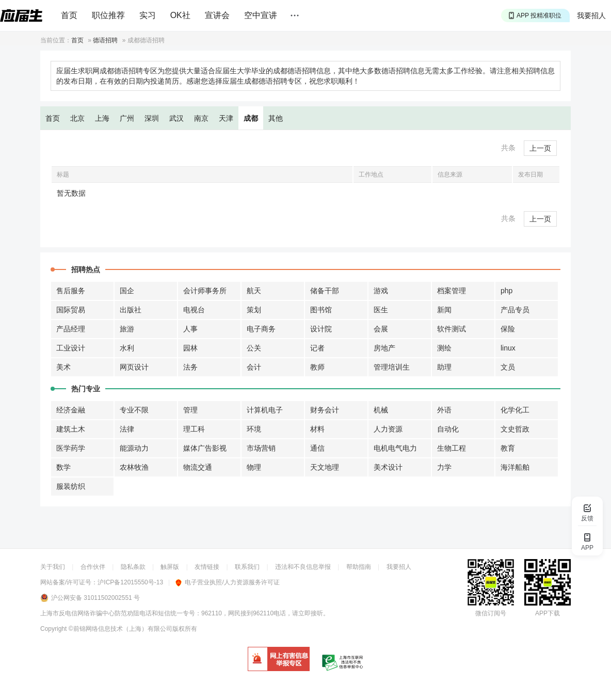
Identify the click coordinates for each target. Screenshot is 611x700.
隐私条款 (133, 567)
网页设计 (134, 367)
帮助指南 (359, 567)
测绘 (444, 348)
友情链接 (207, 567)
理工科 (194, 429)
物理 (254, 467)
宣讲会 (217, 15)
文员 (508, 367)
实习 (148, 15)
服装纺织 (71, 486)
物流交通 (198, 467)
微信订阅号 (491, 613)
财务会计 (325, 410)
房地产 (384, 348)
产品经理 (71, 329)
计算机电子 (265, 410)
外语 (444, 410)
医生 (381, 310)
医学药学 (71, 448)
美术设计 (388, 467)
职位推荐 (108, 15)
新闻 (444, 310)
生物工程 (452, 448)
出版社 (131, 310)
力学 (444, 467)
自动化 (448, 429)
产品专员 (515, 310)
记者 (317, 348)
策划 (254, 310)
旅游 (127, 329)
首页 (69, 15)
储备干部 (325, 291)
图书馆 (321, 310)
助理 (444, 367)
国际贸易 (71, 310)
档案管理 (452, 291)
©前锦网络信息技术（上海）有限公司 (120, 629)
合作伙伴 (93, 567)
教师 (317, 367)
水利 (127, 348)
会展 (381, 329)
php (507, 291)
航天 (254, 291)
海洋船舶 (515, 467)
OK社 (180, 15)
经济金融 (71, 410)
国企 (127, 291)
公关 (254, 348)
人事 (190, 329)
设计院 (321, 329)
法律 (127, 429)
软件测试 (452, 329)
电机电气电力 (395, 448)
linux (508, 348)
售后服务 (71, 291)
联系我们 (247, 567)
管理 (190, 410)
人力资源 (388, 429)
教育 (508, 448)
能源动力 (134, 448)
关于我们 (53, 567)
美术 (63, 367)
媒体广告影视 (205, 448)
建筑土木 (71, 429)
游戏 (381, 291)
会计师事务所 (205, 291)
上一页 (540, 148)
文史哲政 (515, 429)
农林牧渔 (134, 467)
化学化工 (515, 410)
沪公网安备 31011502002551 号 (95, 598)
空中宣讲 (261, 15)
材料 (317, 429)
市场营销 (261, 448)
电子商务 (261, 329)
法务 (190, 367)
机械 (381, 410)
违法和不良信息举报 (303, 567)
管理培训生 (392, 367)
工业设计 (71, 348)
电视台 (194, 310)
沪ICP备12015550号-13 (130, 582)
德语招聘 (105, 40)
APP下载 (548, 613)
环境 (254, 429)
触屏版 (170, 567)
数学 (63, 467)
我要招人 (591, 15)
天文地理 (325, 467)
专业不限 (134, 410)
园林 (190, 348)
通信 (317, 448)
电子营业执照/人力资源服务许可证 (227, 582)
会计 (254, 367)
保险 (508, 329)
